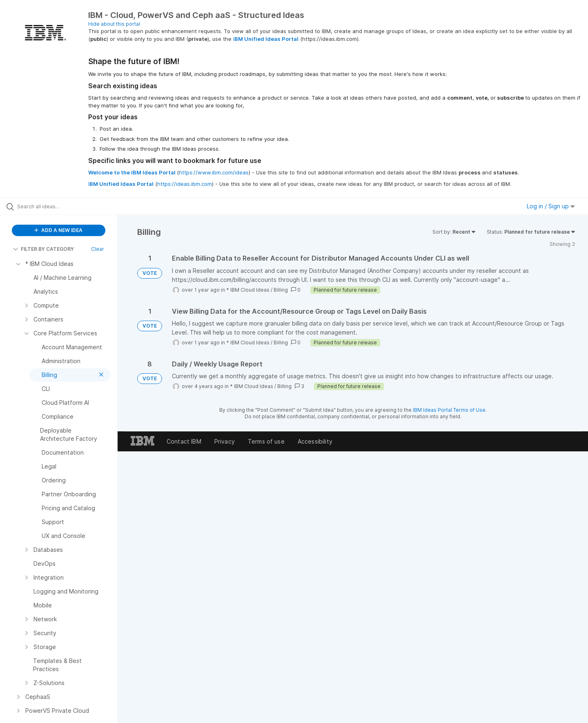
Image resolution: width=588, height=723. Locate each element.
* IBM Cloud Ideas (248, 290)
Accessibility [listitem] (315, 441)
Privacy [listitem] (225, 441)
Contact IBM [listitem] (184, 441)
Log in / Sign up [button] (551, 206)
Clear (98, 249)
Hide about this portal (114, 24)
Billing (281, 290)
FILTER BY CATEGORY (43, 249)
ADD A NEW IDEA (58, 230)
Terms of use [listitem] (266, 441)
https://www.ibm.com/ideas (214, 172)
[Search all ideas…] (69, 206)
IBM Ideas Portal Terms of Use (449, 410)
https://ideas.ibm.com (185, 184)
